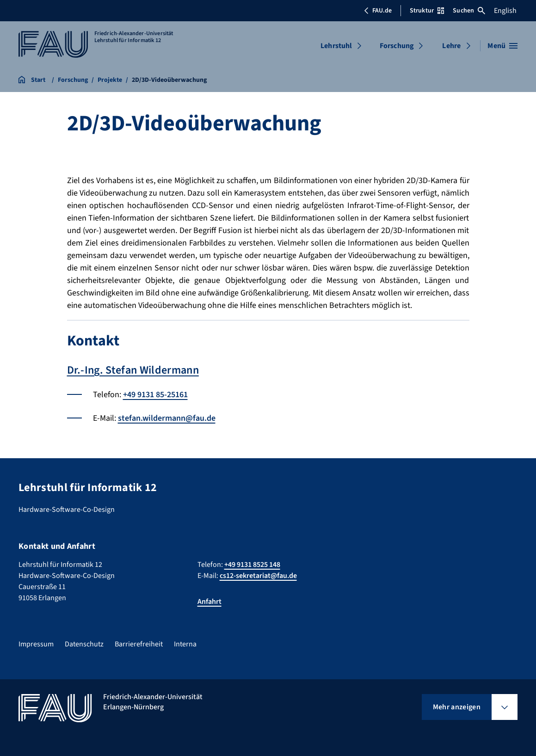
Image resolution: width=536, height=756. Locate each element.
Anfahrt (209, 602)
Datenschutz (84, 644)
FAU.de (378, 11)
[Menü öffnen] (502, 46)
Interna (185, 644)
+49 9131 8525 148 (252, 565)
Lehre (451, 46)
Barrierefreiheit (139, 644)
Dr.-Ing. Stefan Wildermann (133, 370)
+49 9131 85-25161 (155, 395)
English (505, 11)
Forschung (397, 46)
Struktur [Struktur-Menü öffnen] (427, 11)
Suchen (469, 11)
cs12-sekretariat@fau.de (258, 576)
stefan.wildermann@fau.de (167, 418)
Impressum (36, 644)
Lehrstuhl (336, 46)
